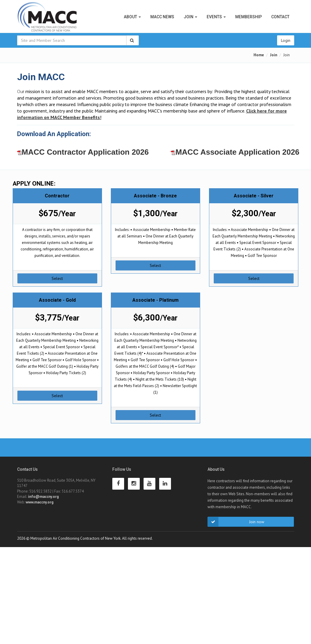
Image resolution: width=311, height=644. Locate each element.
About (132, 17)
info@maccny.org (43, 497)
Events (216, 17)
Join (190, 17)
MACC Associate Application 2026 (235, 152)
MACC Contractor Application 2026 (83, 152)
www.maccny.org (40, 502)
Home (259, 55)
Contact (280, 17)
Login (286, 40)
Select (57, 278)
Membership (249, 17)
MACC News (162, 17)
